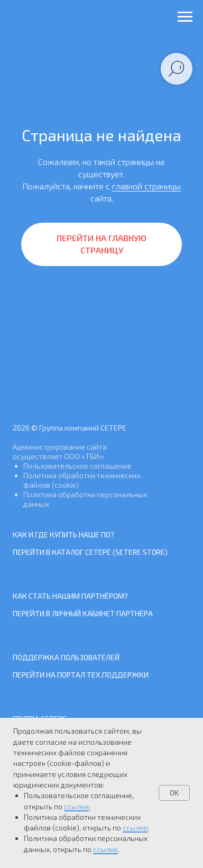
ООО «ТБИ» (83, 456)
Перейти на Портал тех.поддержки (81, 675)
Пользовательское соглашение (77, 466)
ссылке (76, 806)
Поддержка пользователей (66, 657)
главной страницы (146, 186)
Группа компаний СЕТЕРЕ (83, 428)
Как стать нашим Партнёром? (70, 596)
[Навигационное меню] (185, 17)
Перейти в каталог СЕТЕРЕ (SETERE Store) (90, 552)
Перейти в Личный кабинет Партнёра (83, 613)
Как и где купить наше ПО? (63, 534)
